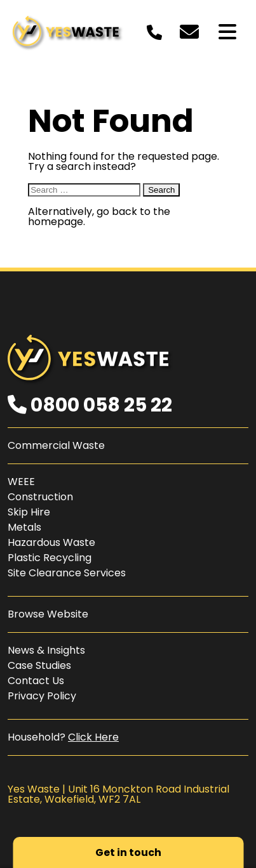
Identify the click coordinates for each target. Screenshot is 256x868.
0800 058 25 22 (90, 405)
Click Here (93, 737)
